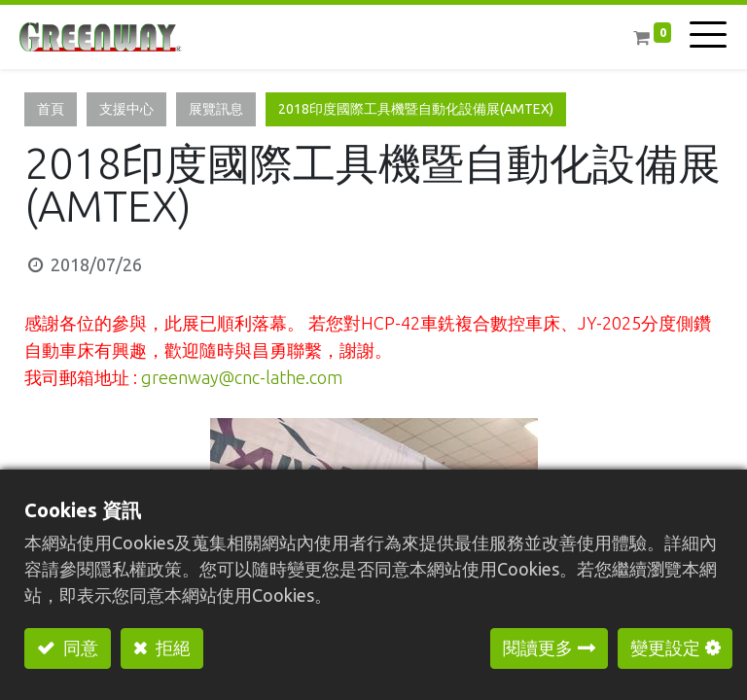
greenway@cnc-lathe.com (242, 377)
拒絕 (171, 647)
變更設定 (665, 647)
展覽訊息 (216, 109)
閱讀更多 (538, 647)
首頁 (51, 109)
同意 (79, 647)
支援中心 (126, 109)
